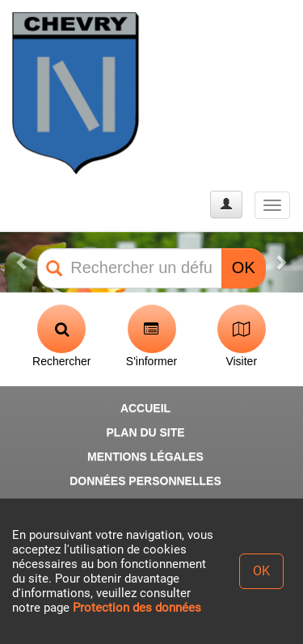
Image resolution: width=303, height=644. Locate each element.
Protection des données (137, 608)
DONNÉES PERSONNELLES (145, 481)
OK (244, 267)
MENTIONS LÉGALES (145, 457)
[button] (23, 262)
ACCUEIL (145, 408)
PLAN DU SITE (145, 432)
